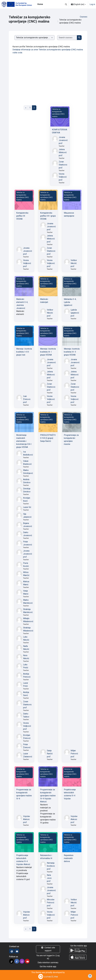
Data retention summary (48, 963)
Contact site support (48, 949)
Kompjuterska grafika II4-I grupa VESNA (48, 216)
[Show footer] (90, 976)
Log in (92, 4)
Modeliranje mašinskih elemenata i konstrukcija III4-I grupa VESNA (24, 441)
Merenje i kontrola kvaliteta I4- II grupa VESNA (72, 352)
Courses (84, 17)
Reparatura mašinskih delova (69, 858)
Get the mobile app (48, 967)
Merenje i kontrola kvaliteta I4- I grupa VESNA (48, 352)
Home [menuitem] (40, 4)
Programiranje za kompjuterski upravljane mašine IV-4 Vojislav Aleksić (48, 796)
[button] (66, 4)
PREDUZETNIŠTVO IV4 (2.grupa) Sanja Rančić (48, 438)
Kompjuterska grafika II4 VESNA (22, 216)
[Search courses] (67, 38)
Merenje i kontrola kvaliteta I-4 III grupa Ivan (24, 352)
